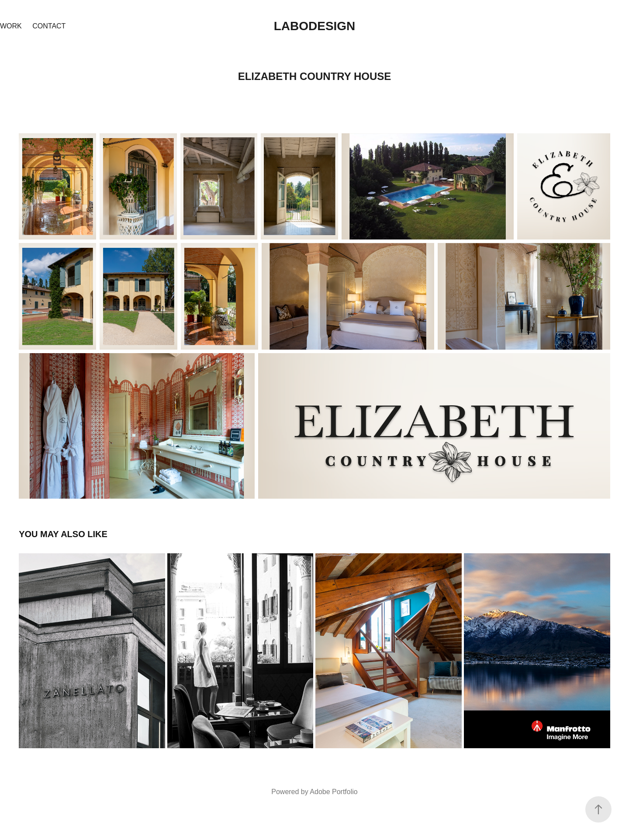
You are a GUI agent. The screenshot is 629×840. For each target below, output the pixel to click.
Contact (49, 26)
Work (11, 26)
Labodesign (315, 26)
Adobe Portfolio (334, 792)
